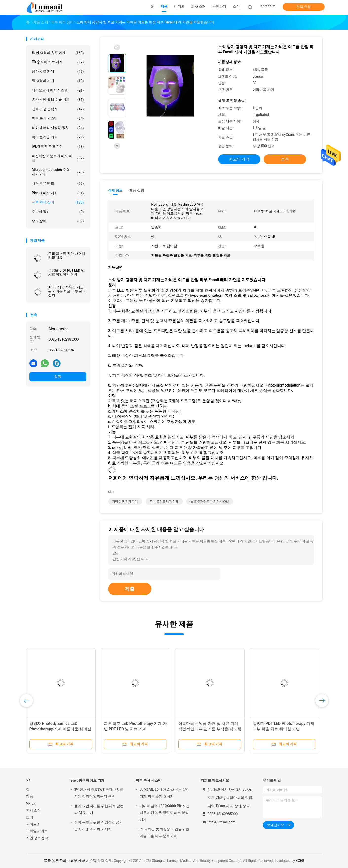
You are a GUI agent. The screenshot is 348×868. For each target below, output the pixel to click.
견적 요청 (303, 7)
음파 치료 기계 (58, 72)
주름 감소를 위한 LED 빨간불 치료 (67, 256)
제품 (30, 796)
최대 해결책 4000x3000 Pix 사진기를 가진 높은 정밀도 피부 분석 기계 (165, 813)
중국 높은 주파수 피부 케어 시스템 (70, 861)
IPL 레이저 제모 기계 (58, 147)
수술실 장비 (58, 212)
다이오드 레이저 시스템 (58, 90)
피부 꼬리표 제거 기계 (164, 501)
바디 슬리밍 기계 (58, 137)
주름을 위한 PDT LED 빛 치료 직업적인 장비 (66, 272)
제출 (130, 589)
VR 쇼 (30, 803)
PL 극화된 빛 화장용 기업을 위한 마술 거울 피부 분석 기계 (165, 832)
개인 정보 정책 (37, 838)
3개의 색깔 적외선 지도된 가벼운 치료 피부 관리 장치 (67, 291)
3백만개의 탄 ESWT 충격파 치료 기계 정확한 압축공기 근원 (99, 793)
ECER (300, 861)
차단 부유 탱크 (58, 184)
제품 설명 (137, 190)
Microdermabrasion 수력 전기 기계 (58, 172)
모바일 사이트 (37, 831)
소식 (30, 817)
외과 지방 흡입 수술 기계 (58, 100)
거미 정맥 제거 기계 (125, 501)
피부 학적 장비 (58, 202)
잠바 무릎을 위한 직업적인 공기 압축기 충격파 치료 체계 (99, 826)
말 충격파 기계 (58, 81)
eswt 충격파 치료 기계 (58, 53)
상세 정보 (115, 190)
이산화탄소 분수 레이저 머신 (58, 158)
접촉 (58, 376)
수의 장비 (58, 221)
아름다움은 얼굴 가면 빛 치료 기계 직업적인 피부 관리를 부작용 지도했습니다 (210, 729)
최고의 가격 (239, 159)
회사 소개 (33, 810)
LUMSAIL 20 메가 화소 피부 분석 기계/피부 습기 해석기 (165, 793)
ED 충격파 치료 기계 (58, 62)
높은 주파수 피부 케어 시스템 (210, 501)
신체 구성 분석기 (58, 109)
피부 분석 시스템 (58, 118)
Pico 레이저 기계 (58, 193)
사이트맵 (33, 824)
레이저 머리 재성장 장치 (58, 128)
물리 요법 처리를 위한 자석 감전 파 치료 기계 (99, 809)
